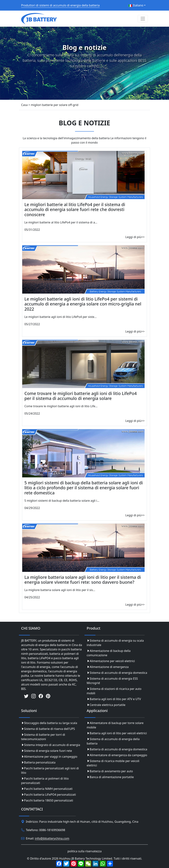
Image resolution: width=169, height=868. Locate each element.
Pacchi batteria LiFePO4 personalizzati (49, 795)
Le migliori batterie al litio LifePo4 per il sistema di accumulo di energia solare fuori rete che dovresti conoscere (75, 210)
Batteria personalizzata (38, 762)
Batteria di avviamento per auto (110, 771)
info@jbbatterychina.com (52, 839)
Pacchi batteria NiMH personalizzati (47, 789)
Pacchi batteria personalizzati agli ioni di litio (50, 770)
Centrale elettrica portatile (106, 705)
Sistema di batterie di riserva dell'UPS (48, 729)
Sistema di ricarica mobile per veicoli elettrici (113, 763)
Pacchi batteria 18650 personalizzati (47, 800)
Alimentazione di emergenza (108, 667)
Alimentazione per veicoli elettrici (111, 661)
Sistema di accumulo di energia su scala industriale (115, 643)
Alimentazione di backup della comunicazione (109, 653)
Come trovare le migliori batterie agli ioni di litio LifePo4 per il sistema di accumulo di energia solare (81, 396)
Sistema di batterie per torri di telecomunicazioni (43, 737)
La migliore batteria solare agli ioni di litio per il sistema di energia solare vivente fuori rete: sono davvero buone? (83, 580)
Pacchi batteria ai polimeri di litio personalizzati (45, 781)
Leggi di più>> (135, 237)
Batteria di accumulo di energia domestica (117, 749)
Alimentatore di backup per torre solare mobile (115, 725)
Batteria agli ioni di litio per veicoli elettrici (117, 733)
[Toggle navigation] (143, 19)
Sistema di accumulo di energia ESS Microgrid (112, 681)
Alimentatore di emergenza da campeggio (117, 755)
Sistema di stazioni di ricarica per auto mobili (114, 691)
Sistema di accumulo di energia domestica (117, 673)
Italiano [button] (136, 5)
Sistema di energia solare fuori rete (47, 751)
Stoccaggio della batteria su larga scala (49, 723)
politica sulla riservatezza (84, 851)
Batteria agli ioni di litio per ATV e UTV (114, 699)
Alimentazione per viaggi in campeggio (49, 757)
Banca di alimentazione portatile (110, 777)
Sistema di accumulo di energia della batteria (113, 741)
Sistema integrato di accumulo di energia (51, 745)
